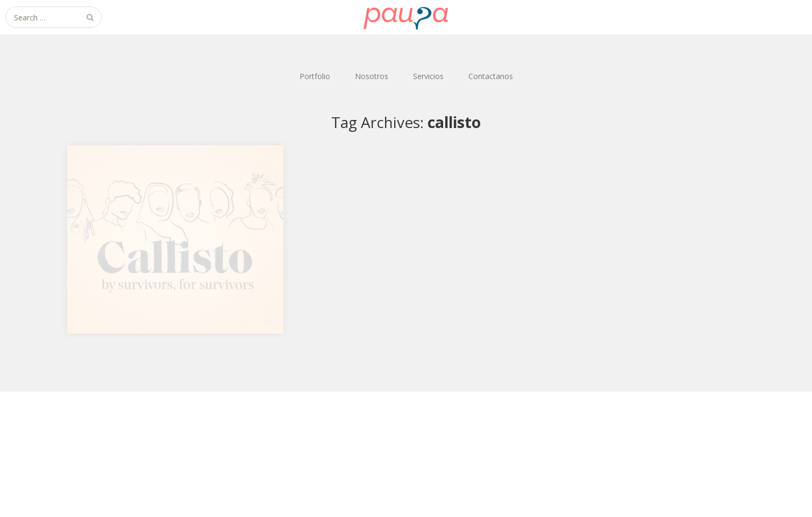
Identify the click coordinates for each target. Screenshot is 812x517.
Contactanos (491, 76)
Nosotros (372, 76)
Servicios (428, 76)
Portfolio (315, 76)
